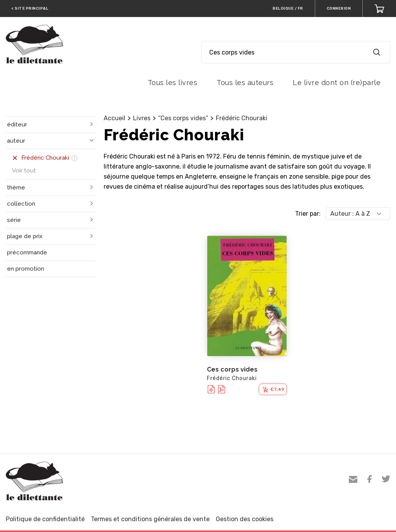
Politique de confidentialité (45, 519)
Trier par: (308, 214)
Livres (142, 118)
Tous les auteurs (245, 83)
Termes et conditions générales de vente (150, 519)
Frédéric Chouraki (242, 118)
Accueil (114, 118)
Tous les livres (173, 83)
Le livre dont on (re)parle (337, 83)
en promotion (26, 269)
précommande (27, 252)
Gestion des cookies (245, 519)
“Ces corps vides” (183, 118)
